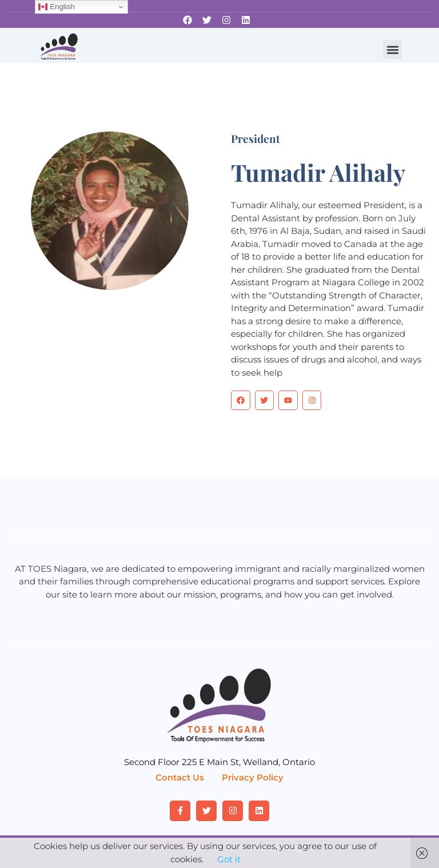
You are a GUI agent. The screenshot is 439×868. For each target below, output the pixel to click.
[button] (392, 49)
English (56, 7)
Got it (229, 859)
